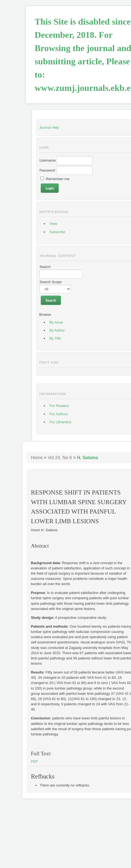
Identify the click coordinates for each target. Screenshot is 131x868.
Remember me (58, 179)
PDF (34, 762)
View (53, 224)
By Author (57, 330)
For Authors (58, 414)
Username (47, 160)
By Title (55, 338)
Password (47, 170)
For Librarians (60, 422)
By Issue (56, 322)
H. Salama (88, 458)
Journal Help (49, 127)
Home (37, 458)
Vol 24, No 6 (60, 458)
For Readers (59, 406)
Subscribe (57, 232)
